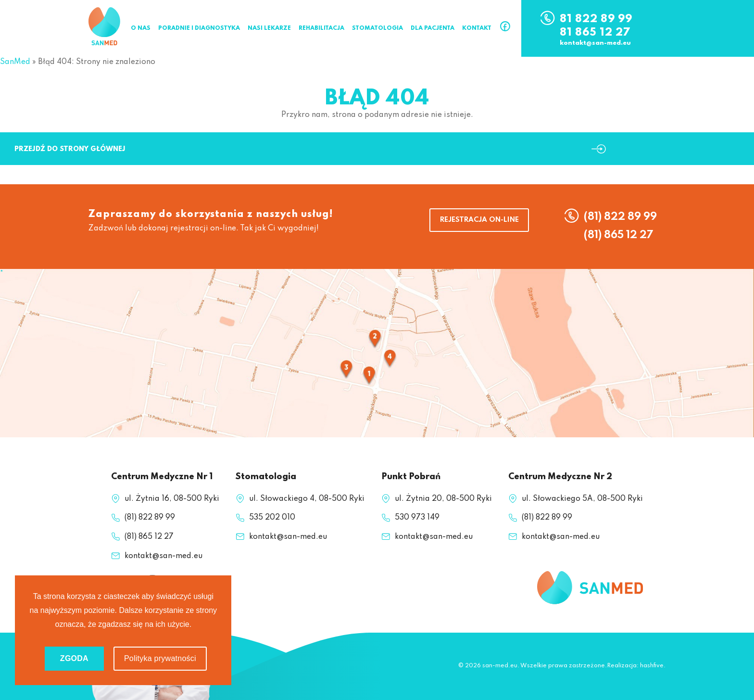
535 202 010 (272, 518)
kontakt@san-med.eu (595, 43)
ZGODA (74, 658)
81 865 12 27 (595, 33)
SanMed (15, 62)
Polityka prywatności (160, 658)
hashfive (652, 666)
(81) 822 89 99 (620, 217)
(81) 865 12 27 (619, 235)
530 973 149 (417, 518)
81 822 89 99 (596, 19)
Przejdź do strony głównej (70, 149)
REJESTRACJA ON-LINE (479, 220)
